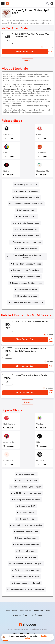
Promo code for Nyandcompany (27, 487)
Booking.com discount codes (27, 500)
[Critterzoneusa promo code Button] (26, 570)
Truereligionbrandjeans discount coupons (27, 256)
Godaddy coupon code (27, 184)
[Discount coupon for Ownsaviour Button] (26, 283)
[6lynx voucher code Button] (26, 557)
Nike (38, 442)
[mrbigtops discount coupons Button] (26, 277)
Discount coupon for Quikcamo (27, 270)
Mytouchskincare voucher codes (27, 525)
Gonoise (40, 461)
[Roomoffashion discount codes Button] (26, 264)
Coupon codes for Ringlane (27, 577)
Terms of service (41, 629)
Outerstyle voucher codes (27, 236)
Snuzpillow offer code (27, 290)
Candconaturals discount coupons (27, 564)
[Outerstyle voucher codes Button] (26, 236)
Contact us (28, 615)
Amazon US (8, 135)
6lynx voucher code (27, 557)
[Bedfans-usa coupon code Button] (26, 545)
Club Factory (9, 424)
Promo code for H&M (27, 480)
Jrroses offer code (27, 551)
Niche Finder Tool (42, 611)
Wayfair (40, 424)
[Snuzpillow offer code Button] (26, 290)
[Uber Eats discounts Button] (26, 217)
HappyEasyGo (43, 171)
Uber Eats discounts (27, 217)
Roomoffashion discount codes (27, 264)
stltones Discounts (27, 519)
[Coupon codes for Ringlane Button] (26, 577)
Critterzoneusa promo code (27, 570)
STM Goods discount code (27, 223)
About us (17, 615)
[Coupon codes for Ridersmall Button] (26, 583)
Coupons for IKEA (27, 506)
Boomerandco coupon (27, 538)
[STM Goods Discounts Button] (26, 229)
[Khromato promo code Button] (26, 296)
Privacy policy (29, 629)
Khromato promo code (27, 296)
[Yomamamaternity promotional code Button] (26, 302)
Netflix (6, 171)
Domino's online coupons (27, 191)
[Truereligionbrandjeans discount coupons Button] (26, 256)
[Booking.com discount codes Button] (26, 500)
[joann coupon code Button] (26, 474)
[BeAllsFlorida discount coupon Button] (26, 493)
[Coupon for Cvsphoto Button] (26, 249)
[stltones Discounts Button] (26, 519)
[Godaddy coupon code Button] (26, 184)
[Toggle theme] (52, 4)
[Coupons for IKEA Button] (26, 506)
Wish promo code (27, 210)
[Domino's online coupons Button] (26, 191)
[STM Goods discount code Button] (26, 223)
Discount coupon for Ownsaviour (27, 283)
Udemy (39, 135)
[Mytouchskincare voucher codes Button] (26, 525)
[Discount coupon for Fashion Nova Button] (26, 204)
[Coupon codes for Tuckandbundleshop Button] (26, 589)
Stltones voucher (27, 512)
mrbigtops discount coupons (27, 277)
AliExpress (41, 153)
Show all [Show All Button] (28, 61)
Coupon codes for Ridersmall (27, 583)
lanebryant (8, 461)
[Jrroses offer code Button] (26, 551)
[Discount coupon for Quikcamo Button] (26, 270)
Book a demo (11, 611)
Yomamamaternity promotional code (27, 302)
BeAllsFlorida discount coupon (27, 493)
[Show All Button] (28, 402)
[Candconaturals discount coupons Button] (26, 564)
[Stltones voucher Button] (26, 512)
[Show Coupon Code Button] (25, 52)
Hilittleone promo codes (27, 532)
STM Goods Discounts (27, 229)
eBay (6, 153)
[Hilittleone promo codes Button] (26, 532)
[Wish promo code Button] (26, 210)
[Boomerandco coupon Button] (26, 538)
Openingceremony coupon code (27, 242)
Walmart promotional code (27, 197)
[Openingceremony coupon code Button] (26, 242)
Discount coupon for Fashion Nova (27, 204)
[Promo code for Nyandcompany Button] (26, 487)
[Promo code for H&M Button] (26, 480)
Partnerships (25, 611)
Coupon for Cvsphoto (27, 249)
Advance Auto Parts (12, 442)
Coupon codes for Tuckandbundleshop (27, 589)
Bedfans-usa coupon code (27, 545)
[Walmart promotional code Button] (26, 197)
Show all (28, 402)
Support (38, 615)
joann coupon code (27, 474)
